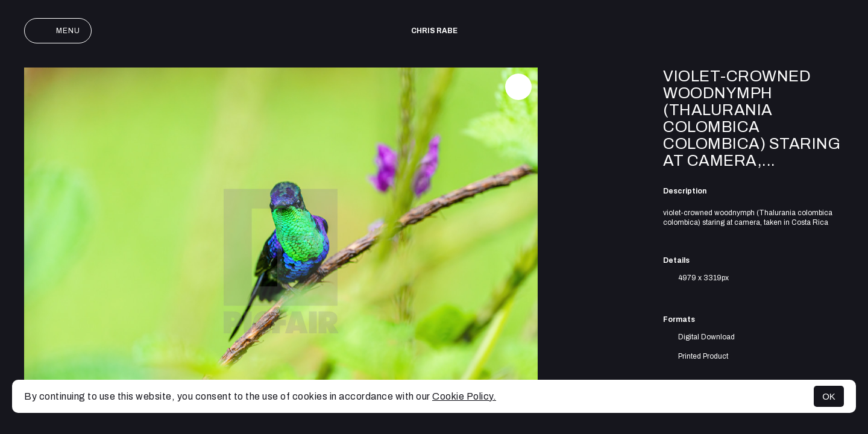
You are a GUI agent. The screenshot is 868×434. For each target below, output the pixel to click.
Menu (58, 31)
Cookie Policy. (464, 396)
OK (829, 396)
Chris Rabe (434, 31)
